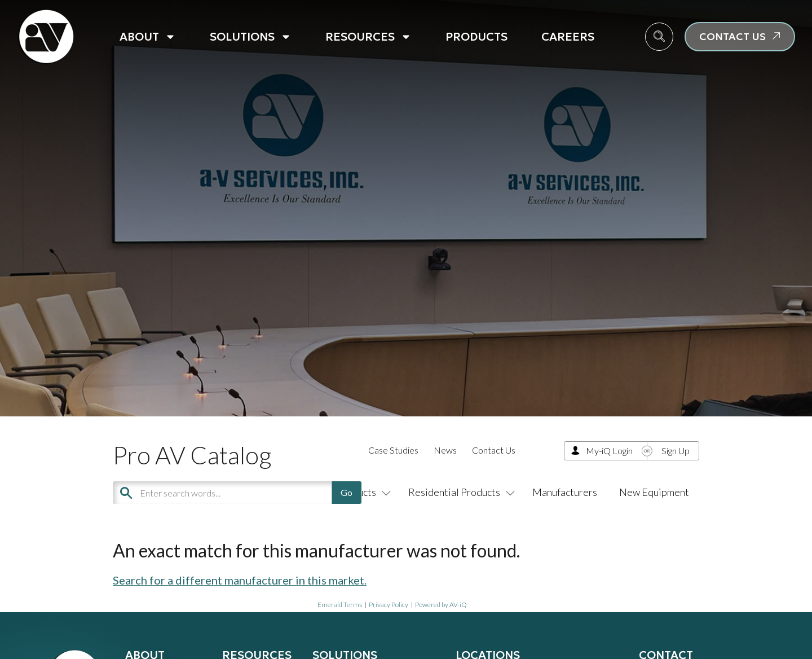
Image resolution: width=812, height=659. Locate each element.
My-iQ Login (609, 451)
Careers (568, 37)
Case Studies (393, 450)
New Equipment (654, 492)
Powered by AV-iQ (441, 605)
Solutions (251, 37)
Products (476, 37)
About (148, 37)
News (445, 450)
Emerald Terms (340, 605)
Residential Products (459, 492)
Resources (369, 37)
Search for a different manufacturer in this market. (240, 580)
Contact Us (494, 450)
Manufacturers (565, 492)
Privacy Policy (389, 605)
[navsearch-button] (659, 37)
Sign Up (676, 451)
